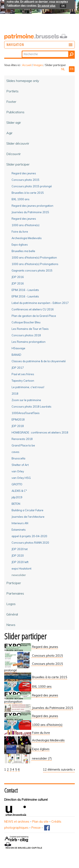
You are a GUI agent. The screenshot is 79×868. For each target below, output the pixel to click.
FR (72, 69)
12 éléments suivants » (59, 770)
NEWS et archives (17, 822)
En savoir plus (47, 6)
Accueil (27, 65)
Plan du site (40, 822)
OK (63, 6)
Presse (36, 828)
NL (64, 69)
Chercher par (22, 51)
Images (38, 65)
